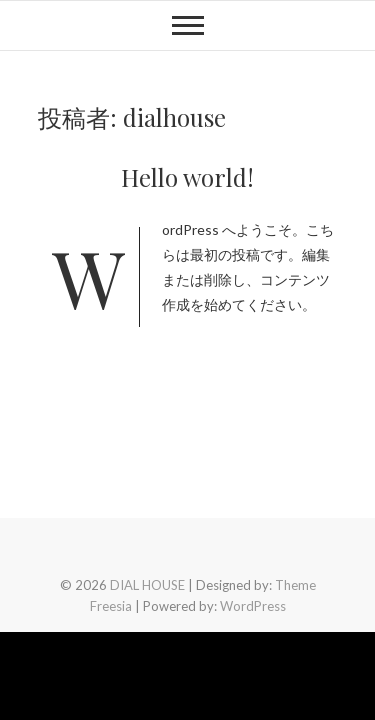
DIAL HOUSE (147, 585)
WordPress (253, 606)
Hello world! (187, 177)
